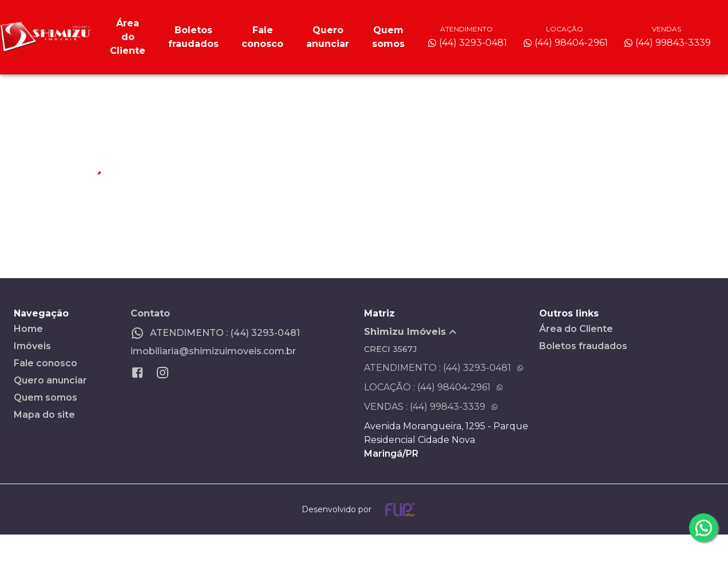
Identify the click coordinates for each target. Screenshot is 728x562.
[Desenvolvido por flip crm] (364, 509)
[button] (452, 332)
